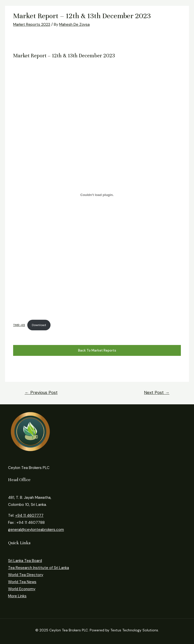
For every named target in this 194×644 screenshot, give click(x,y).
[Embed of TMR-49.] (97, 195)
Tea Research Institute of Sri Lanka (39, 568)
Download (39, 325)
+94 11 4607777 (29, 515)
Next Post (157, 392)
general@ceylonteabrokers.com (36, 530)
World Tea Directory (26, 575)
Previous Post (41, 392)
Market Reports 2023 (32, 24)
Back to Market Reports (97, 350)
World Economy (22, 589)
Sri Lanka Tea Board (25, 561)
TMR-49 (19, 325)
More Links (17, 596)
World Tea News (22, 582)
